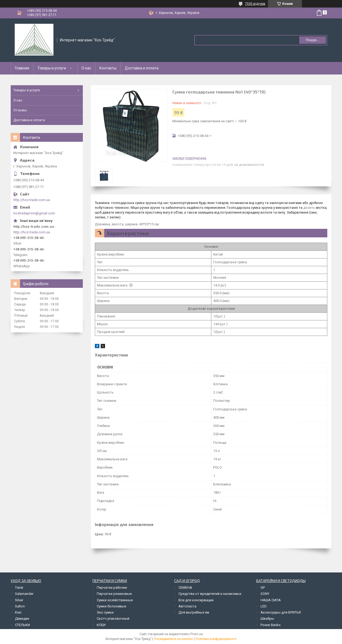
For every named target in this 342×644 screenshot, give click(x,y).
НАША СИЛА (271, 600)
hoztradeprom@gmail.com (34, 213)
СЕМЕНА (185, 588)
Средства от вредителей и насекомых (210, 594)
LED (264, 606)
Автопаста (187, 606)
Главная (22, 68)
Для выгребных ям (194, 612)
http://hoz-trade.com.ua (32, 200)
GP (263, 588)
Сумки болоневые (111, 606)
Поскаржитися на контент (174, 639)
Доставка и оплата (142, 68)
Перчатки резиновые (114, 594)
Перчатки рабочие (112, 588)
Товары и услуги (52, 68)
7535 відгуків (255, 4)
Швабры (267, 619)
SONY (265, 594)
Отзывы (20, 110)
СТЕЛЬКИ (22, 625)
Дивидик (22, 619)
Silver (19, 600)
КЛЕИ (101, 625)
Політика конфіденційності (216, 639)
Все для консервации (196, 600)
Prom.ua (197, 634)
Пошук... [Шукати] (312, 40)
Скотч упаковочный (113, 619)
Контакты (108, 68)
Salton (20, 606)
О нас (86, 68)
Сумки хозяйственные (115, 600)
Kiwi (18, 612)
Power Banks (271, 625)
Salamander (24, 594)
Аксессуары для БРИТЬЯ (281, 612)
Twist (19, 588)
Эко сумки (105, 612)
